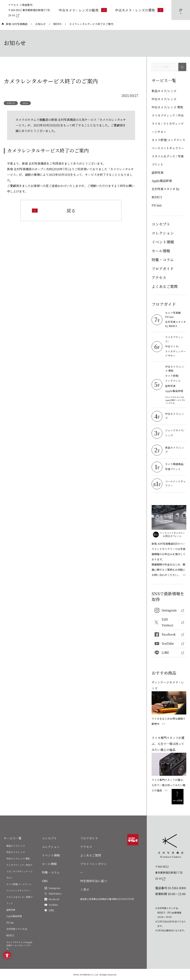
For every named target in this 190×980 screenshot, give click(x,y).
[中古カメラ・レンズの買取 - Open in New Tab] (139, 10)
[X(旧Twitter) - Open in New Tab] (169, 622)
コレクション (163, 233)
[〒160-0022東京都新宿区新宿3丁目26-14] (171, 872)
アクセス (159, 277)
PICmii (157, 205)
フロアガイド (163, 269)
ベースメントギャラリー (168, 148)
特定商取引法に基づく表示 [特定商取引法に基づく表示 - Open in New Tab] (94, 885)
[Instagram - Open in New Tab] (169, 610)
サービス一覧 (13, 838)
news (25, 103)
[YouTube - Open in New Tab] (169, 644)
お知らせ (11, 103)
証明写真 (158, 173)
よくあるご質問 (165, 286)
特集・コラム (163, 260)
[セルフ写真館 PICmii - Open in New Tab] (176, 315)
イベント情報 (163, 242)
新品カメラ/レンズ (164, 91)
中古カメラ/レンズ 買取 (167, 107)
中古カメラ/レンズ (164, 99)
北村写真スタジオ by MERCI (166, 193)
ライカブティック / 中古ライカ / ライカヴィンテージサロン (168, 124)
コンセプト (161, 224)
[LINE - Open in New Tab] (169, 653)
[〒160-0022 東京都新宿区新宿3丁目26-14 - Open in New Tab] (30, 13)
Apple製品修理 (162, 181)
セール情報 (161, 251)
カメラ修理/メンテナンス (168, 140)
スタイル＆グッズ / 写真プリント (168, 160)
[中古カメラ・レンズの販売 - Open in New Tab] (83, 10)
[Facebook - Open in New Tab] (169, 635)
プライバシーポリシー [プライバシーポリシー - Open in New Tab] (94, 868)
